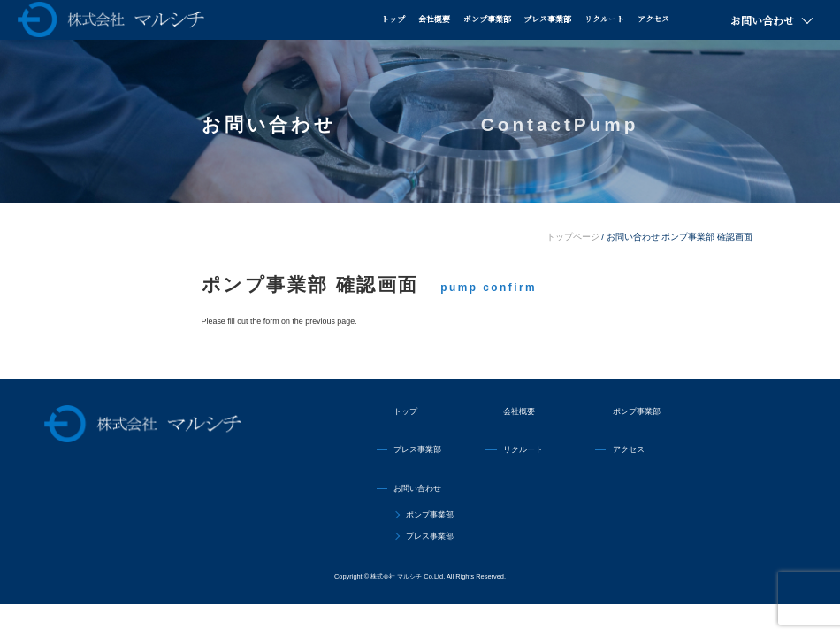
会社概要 (434, 19)
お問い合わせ (762, 20)
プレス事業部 (547, 19)
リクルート (604, 19)
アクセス (653, 19)
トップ (393, 19)
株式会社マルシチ (142, 424)
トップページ (573, 237)
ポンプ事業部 (487, 19)
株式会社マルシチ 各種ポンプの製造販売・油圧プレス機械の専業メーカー (111, 19)
